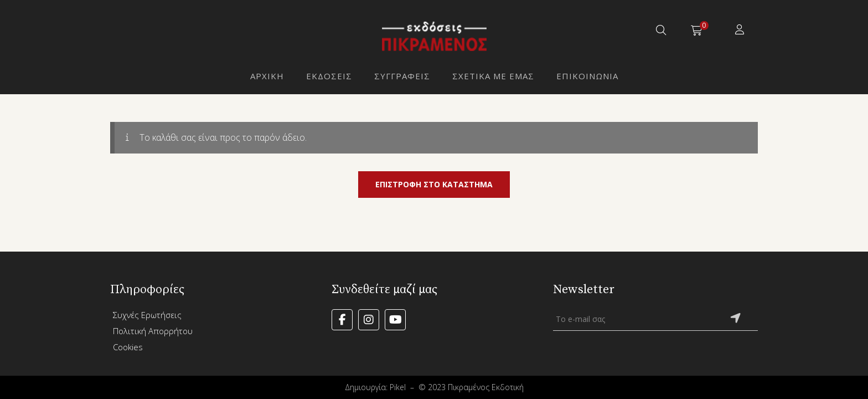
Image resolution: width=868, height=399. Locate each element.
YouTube (395, 320)
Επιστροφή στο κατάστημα (434, 184)
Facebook (342, 320)
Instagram (369, 320)
